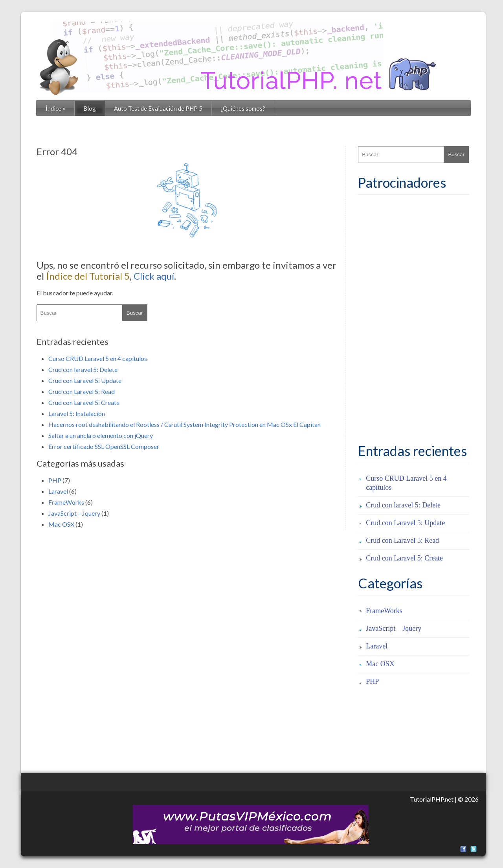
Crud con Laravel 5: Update (85, 380)
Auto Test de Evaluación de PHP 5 (158, 108)
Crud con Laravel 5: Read (82, 391)
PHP (55, 480)
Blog (90, 108)
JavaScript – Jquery (74, 513)
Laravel (58, 491)
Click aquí (154, 276)
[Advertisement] (417, 320)
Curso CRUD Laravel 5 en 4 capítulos (98, 358)
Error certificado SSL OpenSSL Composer (104, 446)
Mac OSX (61, 524)
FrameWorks (66, 502)
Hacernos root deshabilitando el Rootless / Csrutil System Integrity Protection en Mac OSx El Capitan (184, 424)
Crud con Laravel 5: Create (84, 402)
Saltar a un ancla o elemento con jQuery (101, 435)
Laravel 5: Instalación (77, 413)
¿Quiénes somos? (243, 108)
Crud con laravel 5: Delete (83, 369)
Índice (55, 108)
